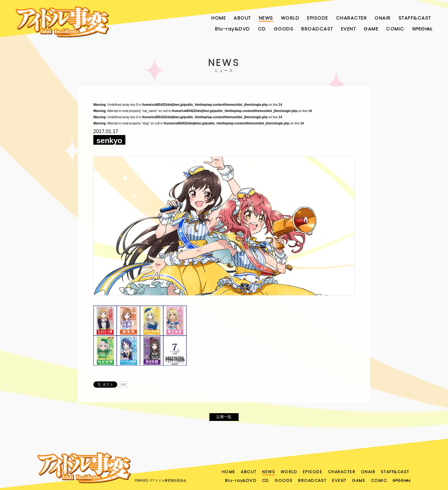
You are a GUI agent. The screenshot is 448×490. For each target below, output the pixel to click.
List (123, 384)
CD (262, 29)
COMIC (395, 29)
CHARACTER (352, 18)
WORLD (290, 18)
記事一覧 (224, 419)
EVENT (349, 29)
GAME (371, 29)
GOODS (284, 29)
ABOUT (242, 18)
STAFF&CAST (415, 18)
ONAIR (383, 18)
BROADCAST (317, 29)
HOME (219, 18)
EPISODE (318, 18)
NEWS (266, 18)
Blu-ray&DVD (233, 29)
